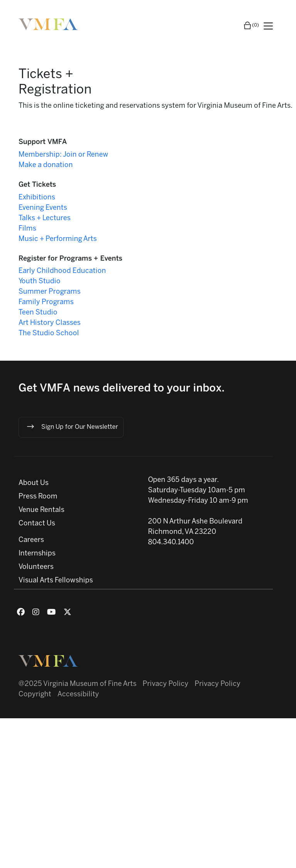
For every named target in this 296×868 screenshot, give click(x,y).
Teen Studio (38, 313)
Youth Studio (40, 282)
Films (27, 229)
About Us (34, 483)
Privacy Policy (166, 684)
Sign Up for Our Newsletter (72, 426)
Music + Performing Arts (58, 239)
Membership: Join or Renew (63, 155)
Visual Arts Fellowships (56, 581)
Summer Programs (50, 292)
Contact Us (37, 524)
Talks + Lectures (45, 218)
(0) (251, 25)
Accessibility (78, 695)
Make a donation (46, 165)
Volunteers (36, 567)
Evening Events (43, 208)
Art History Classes (50, 323)
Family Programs (46, 302)
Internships (37, 554)
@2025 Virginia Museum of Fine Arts (77, 684)
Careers (31, 540)
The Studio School (49, 334)
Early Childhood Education (62, 271)
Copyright (35, 695)
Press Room (38, 497)
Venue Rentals (41, 510)
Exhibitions (37, 198)
